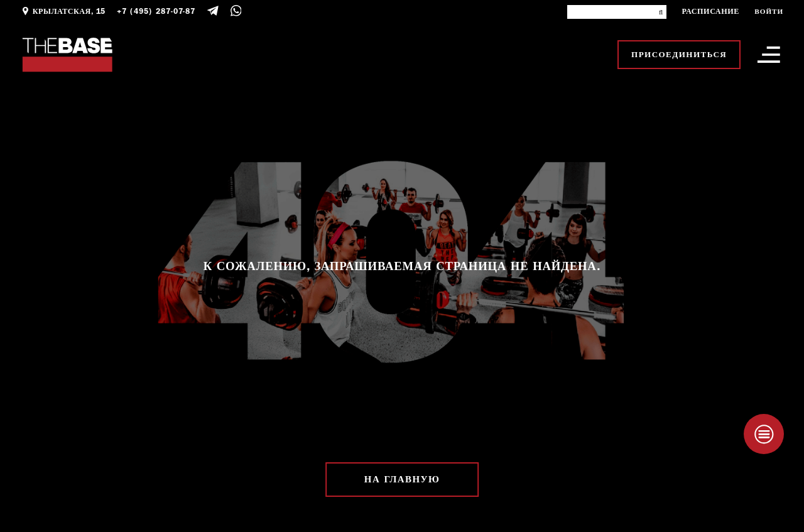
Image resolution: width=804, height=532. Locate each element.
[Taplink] (764, 434)
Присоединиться (679, 54)
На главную (402, 480)
